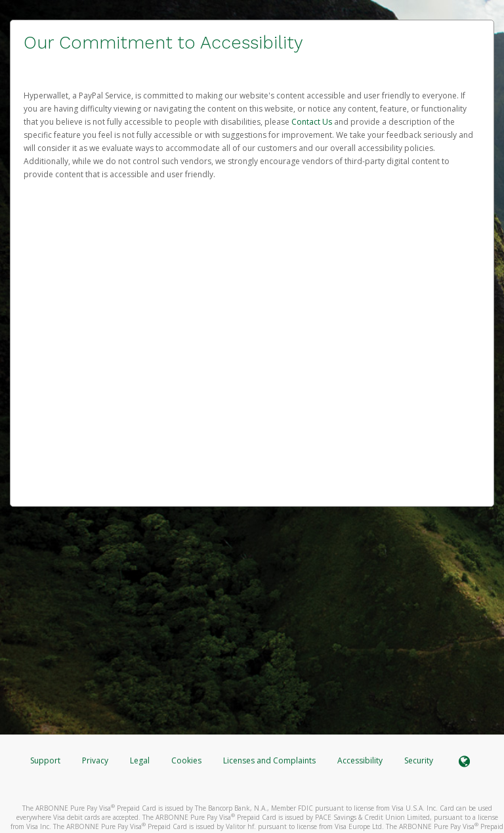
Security (419, 760)
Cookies (186, 760)
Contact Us (313, 122)
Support (45, 760)
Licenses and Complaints (270, 760)
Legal (140, 760)
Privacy (95, 760)
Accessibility (360, 760)
